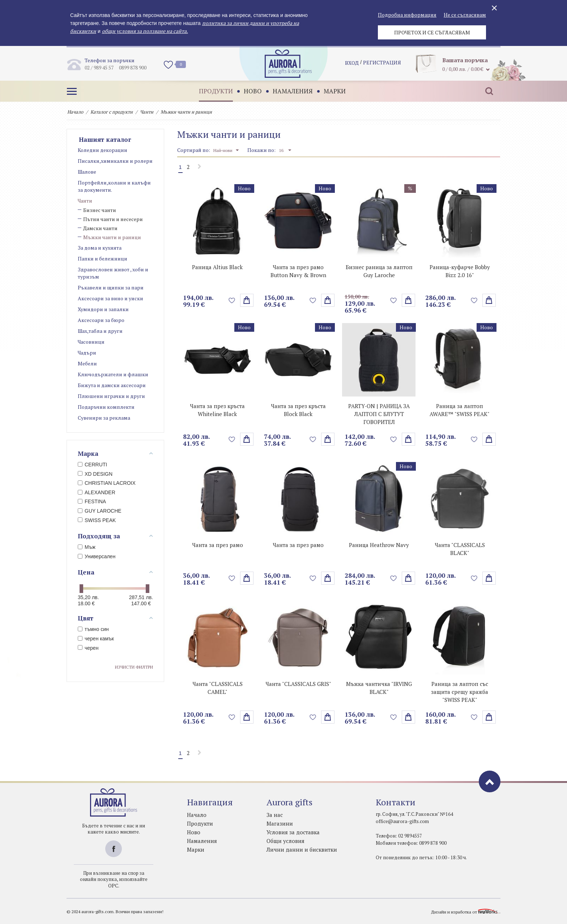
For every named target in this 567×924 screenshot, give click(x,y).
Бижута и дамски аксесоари (112, 385)
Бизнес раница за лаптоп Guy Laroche (379, 271)
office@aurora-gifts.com (402, 821)
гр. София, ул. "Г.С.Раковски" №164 (414, 814)
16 (285, 150)
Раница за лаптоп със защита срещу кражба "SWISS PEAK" (460, 692)
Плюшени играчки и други (111, 396)
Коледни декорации (103, 150)
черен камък (96, 639)
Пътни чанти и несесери (113, 219)
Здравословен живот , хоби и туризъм (113, 273)
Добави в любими (232, 300)
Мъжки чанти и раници (112, 237)
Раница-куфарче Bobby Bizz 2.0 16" (460, 271)
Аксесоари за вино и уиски (110, 298)
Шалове (87, 172)
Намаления (291, 91)
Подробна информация (407, 15)
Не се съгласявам (465, 15)
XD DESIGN (95, 474)
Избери (489, 300)
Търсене (488, 91)
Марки (333, 91)
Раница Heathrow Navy (379, 545)
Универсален (97, 556)
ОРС (113, 885)
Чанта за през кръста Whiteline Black (217, 410)
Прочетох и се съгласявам (432, 32)
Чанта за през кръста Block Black (298, 410)
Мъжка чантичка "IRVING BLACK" (379, 688)
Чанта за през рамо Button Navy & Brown (298, 271)
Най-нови (226, 150)
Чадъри (87, 353)
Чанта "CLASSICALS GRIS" (298, 684)
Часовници (91, 342)
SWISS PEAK (97, 520)
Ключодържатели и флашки (113, 374)
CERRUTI (92, 465)
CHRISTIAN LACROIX (107, 483)
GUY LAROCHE (100, 511)
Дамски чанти (100, 228)
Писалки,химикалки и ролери (115, 161)
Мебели (87, 363)
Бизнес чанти (100, 210)
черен (88, 648)
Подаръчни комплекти (106, 407)
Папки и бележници (103, 258)
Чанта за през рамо (218, 545)
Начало (75, 112)
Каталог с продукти (112, 112)
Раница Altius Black (217, 267)
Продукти (214, 91)
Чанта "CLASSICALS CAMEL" (218, 688)
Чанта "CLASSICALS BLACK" (460, 549)
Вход (352, 63)
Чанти (147, 112)
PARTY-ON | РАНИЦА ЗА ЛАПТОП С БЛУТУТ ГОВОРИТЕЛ (379, 414)
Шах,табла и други (100, 331)
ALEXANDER (97, 492)
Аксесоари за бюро (101, 320)
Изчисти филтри (134, 667)
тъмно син (93, 629)
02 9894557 (410, 836)
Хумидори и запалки (103, 309)
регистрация (382, 63)
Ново (251, 91)
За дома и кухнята (100, 248)
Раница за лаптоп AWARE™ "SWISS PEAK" (460, 410)
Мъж (87, 547)
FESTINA (92, 501)
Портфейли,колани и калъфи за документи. (114, 186)
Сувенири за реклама (104, 418)
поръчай (247, 300)
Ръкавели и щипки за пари (111, 287)
